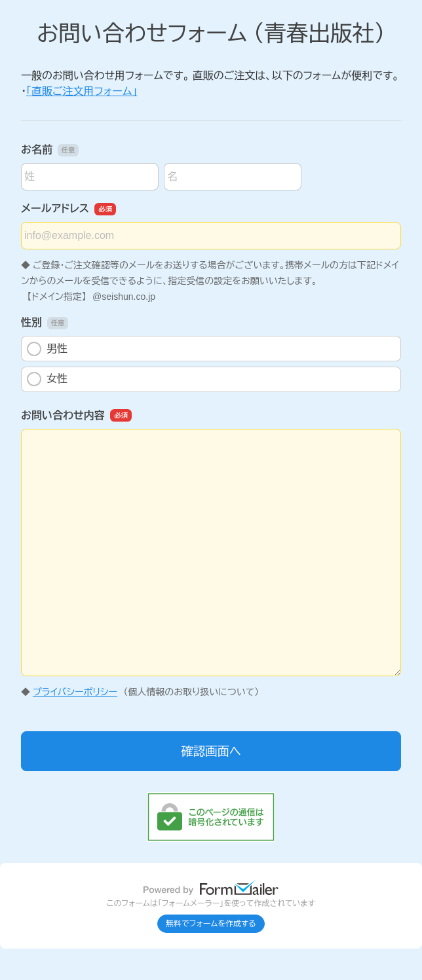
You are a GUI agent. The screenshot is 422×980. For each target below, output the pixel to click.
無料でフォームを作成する (211, 924)
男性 (47, 349)
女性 (47, 379)
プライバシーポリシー (75, 692)
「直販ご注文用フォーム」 (82, 91)
